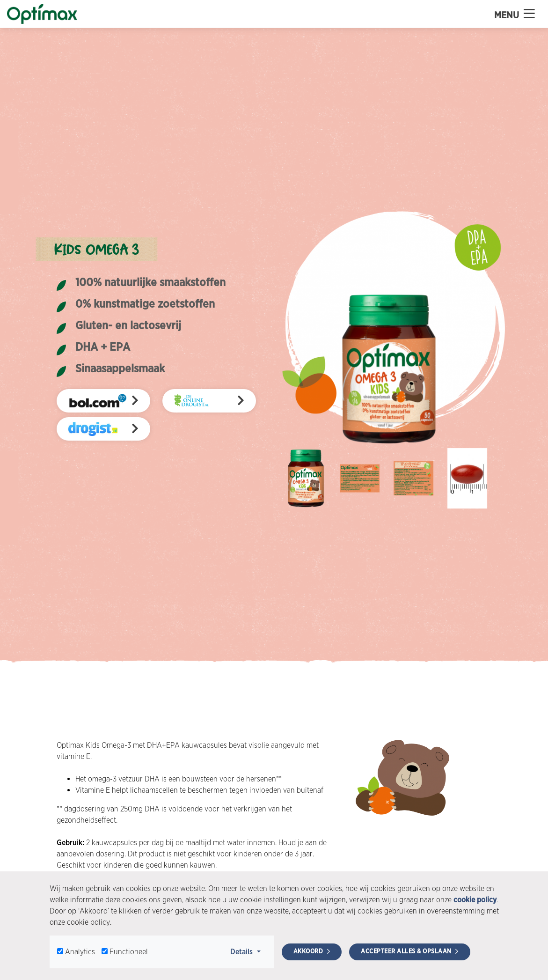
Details (248, 951)
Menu (515, 14)
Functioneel (129, 952)
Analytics (80, 952)
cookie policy (475, 900)
